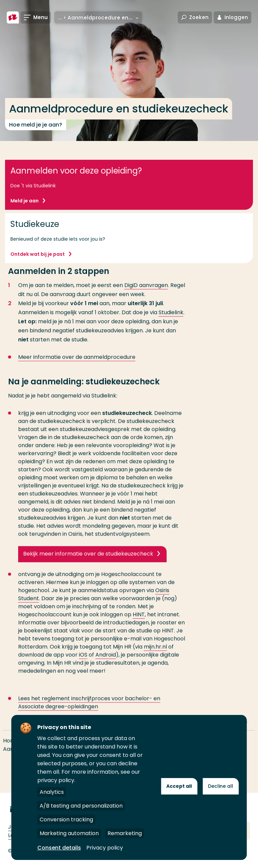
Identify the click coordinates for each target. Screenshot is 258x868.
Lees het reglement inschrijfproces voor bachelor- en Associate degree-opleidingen (89, 713)
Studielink (171, 323)
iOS (83, 666)
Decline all (221, 786)
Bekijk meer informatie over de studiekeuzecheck (88, 565)
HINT (139, 625)
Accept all (179, 786)
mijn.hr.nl (155, 658)
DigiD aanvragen (146, 296)
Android (106, 666)
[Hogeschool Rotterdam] (13, 17)
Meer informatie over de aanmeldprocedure (77, 368)
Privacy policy (105, 848)
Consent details (59, 848)
